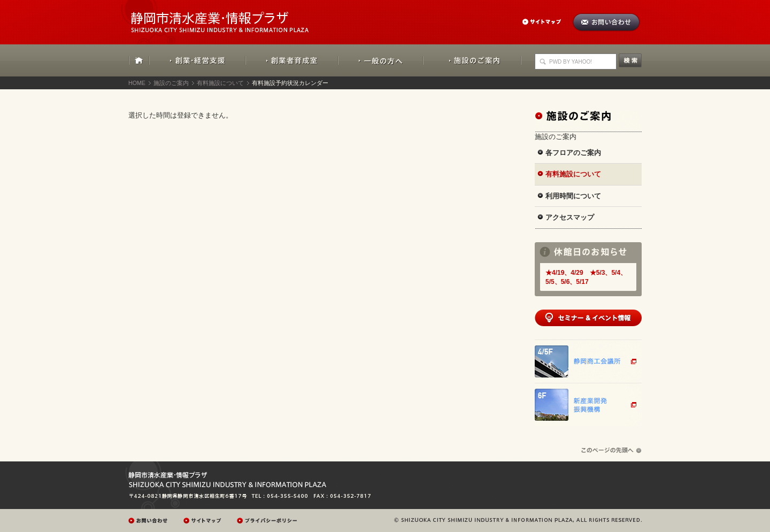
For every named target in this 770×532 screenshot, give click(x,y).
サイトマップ (547, 22)
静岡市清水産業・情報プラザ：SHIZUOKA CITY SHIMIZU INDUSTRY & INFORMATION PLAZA (229, 16)
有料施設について (220, 83)
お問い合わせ (606, 22)
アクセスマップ (570, 217)
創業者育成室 (292, 60)
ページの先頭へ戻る (611, 450)
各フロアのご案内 (573, 153)
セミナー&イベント (588, 318)
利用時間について (573, 196)
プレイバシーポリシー (268, 521)
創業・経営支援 (198, 60)
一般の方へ (380, 60)
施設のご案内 (472, 60)
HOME (139, 60)
